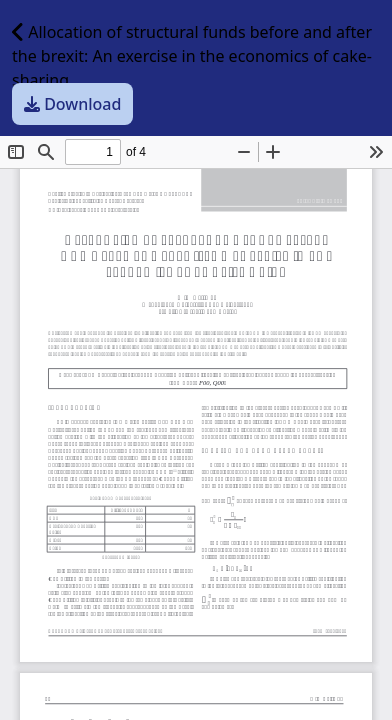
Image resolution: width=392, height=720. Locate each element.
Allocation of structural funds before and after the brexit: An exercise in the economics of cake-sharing (192, 56)
